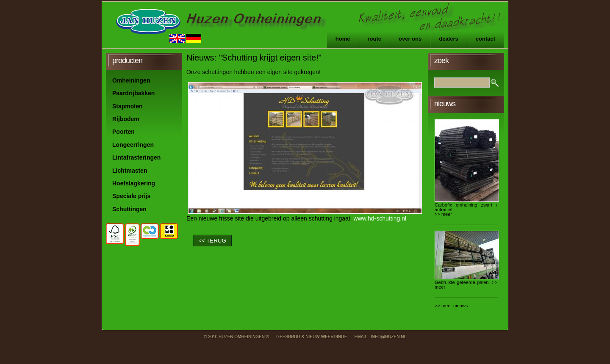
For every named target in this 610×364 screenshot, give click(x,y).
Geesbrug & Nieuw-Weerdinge (312, 337)
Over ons (410, 39)
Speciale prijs (131, 196)
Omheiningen (131, 80)
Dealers (449, 39)
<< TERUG (212, 241)
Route (375, 39)
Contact (485, 39)
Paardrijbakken (133, 93)
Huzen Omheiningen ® (244, 337)
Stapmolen (128, 106)
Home (343, 39)
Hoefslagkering (134, 183)
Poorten (123, 132)
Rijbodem (126, 119)
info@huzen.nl (388, 337)
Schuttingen (129, 209)
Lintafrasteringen (136, 157)
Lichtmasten (130, 171)
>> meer (443, 214)
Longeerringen (133, 145)
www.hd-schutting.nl (380, 218)
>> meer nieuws (451, 306)
